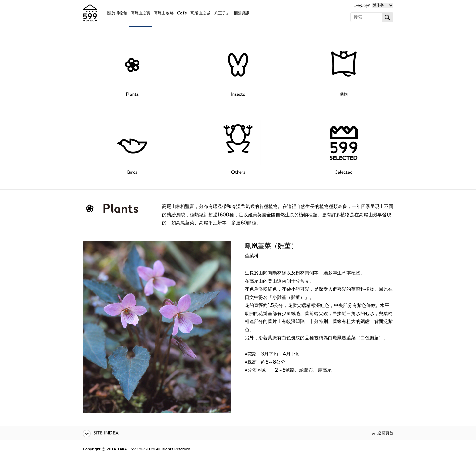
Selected (344, 173)
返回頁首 (385, 433)
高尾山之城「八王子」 (210, 13)
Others (238, 173)
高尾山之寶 (140, 13)
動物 (344, 95)
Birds (132, 173)
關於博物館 (117, 13)
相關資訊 (241, 13)
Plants (132, 95)
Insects (238, 95)
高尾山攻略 (164, 13)
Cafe (182, 13)
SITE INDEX (106, 433)
